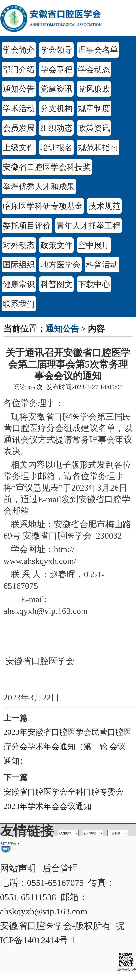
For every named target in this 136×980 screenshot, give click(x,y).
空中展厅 (94, 245)
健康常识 (19, 284)
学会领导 (56, 50)
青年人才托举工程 (88, 226)
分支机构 (56, 108)
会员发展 (19, 128)
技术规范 (104, 206)
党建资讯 (56, 89)
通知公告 (19, 89)
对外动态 (19, 245)
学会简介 (19, 50)
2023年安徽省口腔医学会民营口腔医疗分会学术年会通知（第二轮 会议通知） (67, 746)
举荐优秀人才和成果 (39, 187)
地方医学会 (60, 265)
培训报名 (56, 147)
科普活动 (102, 265)
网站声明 (18, 868)
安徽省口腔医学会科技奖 (47, 167)
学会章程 (56, 69)
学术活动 (19, 108)
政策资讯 (94, 128)
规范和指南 (98, 147)
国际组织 (19, 265)
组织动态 (56, 128)
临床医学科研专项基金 (43, 206)
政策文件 (56, 245)
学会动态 (94, 69)
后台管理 (60, 868)
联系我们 (19, 304)
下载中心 (94, 284)
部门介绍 (19, 69)
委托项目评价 (27, 226)
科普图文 (56, 284)
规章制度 (94, 108)
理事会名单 (98, 50)
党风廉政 (94, 89)
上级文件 (19, 147)
